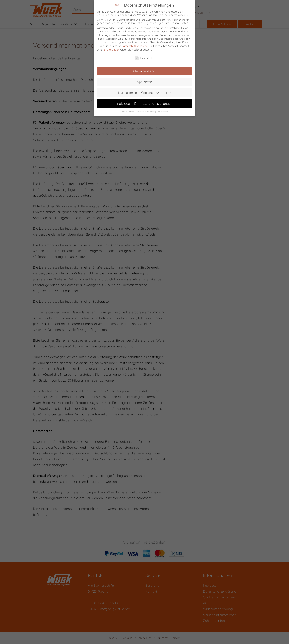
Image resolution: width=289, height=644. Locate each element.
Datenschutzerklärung (135, 44)
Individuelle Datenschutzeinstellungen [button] (144, 101)
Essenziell (143, 56)
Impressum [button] (163, 109)
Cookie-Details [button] (128, 109)
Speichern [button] (145, 79)
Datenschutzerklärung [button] (146, 109)
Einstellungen (112, 47)
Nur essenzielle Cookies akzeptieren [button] (145, 90)
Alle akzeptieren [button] (144, 69)
